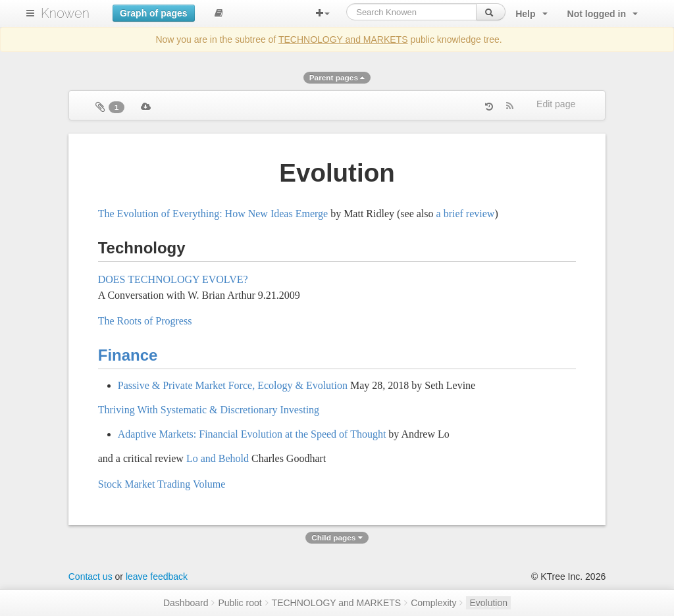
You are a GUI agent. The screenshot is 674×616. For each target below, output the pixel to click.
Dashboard (186, 603)
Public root (240, 603)
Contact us (91, 577)
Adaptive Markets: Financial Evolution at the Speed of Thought (252, 434)
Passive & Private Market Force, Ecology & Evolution (233, 385)
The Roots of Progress (145, 321)
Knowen (65, 13)
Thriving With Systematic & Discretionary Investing (209, 410)
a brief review (466, 214)
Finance (128, 355)
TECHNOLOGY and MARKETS (343, 39)
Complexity (433, 603)
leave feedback (157, 577)
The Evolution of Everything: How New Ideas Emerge (213, 214)
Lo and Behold (218, 458)
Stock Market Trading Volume (162, 484)
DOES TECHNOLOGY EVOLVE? (173, 279)
